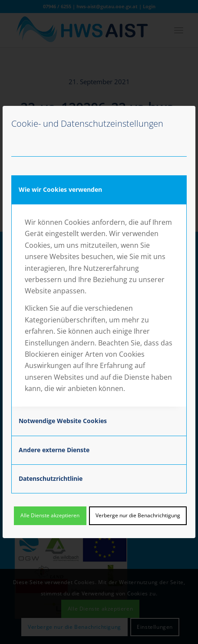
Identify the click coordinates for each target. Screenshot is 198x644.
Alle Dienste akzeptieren (50, 515)
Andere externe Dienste (54, 450)
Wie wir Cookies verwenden (60, 189)
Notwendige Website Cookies (63, 421)
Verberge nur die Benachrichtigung (138, 515)
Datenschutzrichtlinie (51, 478)
